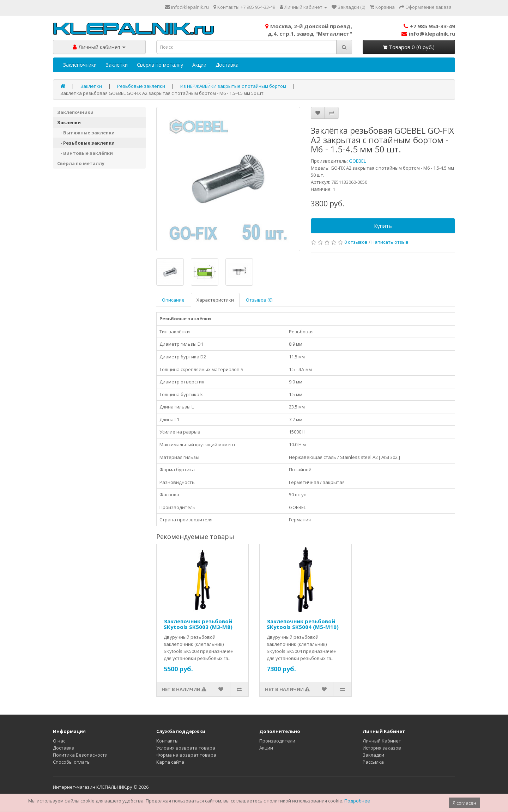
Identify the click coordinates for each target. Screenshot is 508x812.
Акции (199, 65)
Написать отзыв (390, 242)
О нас (59, 741)
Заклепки (117, 65)
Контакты (167, 741)
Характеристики (215, 300)
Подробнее (357, 801)
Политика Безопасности (80, 755)
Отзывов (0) (259, 300)
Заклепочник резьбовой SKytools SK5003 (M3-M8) (198, 624)
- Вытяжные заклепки (86, 133)
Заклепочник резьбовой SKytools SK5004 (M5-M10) (303, 624)
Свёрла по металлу (160, 65)
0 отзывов (356, 242)
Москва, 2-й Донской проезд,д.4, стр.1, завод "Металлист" (309, 30)
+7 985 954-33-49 (429, 26)
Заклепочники (80, 65)
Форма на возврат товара (186, 755)
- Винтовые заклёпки (85, 153)
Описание (173, 300)
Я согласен (464, 803)
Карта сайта (170, 762)
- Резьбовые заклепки (86, 143)
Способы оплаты (72, 762)
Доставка (227, 65)
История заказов (382, 748)
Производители (277, 741)
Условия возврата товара (186, 748)
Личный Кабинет (382, 741)
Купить (383, 226)
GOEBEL (357, 161)
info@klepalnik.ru (428, 34)
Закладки (373, 755)
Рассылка (373, 762)
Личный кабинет (99, 47)
